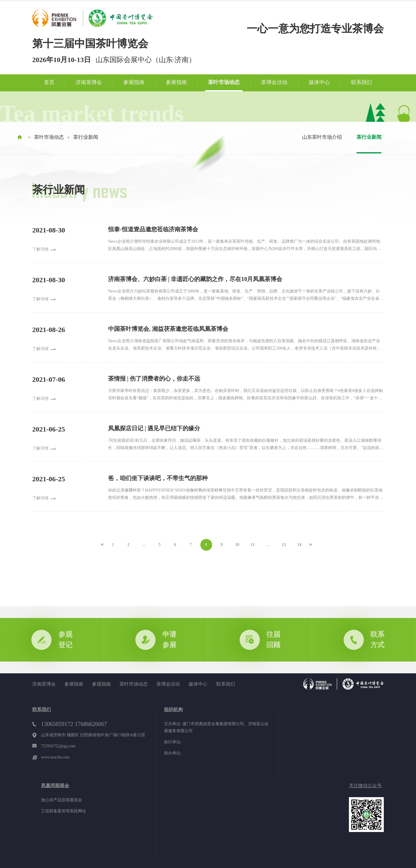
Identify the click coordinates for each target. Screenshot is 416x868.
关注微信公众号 (365, 786)
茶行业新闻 (86, 137)
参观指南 (134, 82)
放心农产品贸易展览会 (62, 800)
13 (284, 545)
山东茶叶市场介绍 (322, 137)
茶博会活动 (274, 82)
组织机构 (173, 709)
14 (299, 545)
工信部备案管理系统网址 (64, 811)
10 (237, 545)
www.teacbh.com (55, 757)
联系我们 (362, 82)
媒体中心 (319, 82)
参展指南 (176, 82)
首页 (49, 82)
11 (253, 545)
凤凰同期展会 (55, 786)
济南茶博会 (89, 82)
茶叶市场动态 (224, 82)
